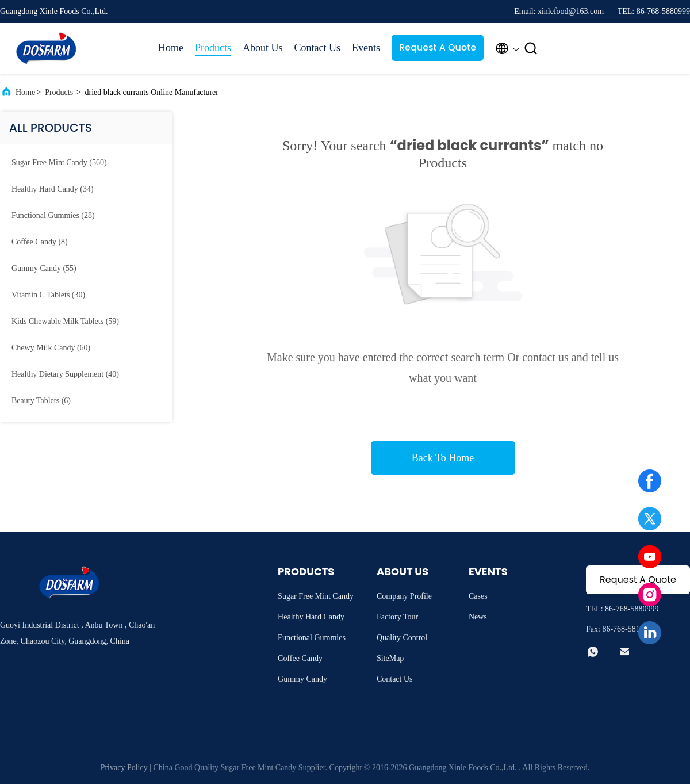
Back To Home (443, 458)
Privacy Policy (124, 768)
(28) (53, 215)
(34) (53, 189)
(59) (65, 321)
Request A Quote (438, 47)
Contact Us (318, 48)
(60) (51, 348)
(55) (44, 268)
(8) (40, 242)
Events (366, 48)
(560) (59, 162)
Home (171, 48)
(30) (48, 295)
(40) (65, 374)
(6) (41, 401)
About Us (263, 48)
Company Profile (404, 596)
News (478, 617)
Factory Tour (397, 617)
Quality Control (402, 638)
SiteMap (390, 658)
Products (213, 48)
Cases (478, 596)
